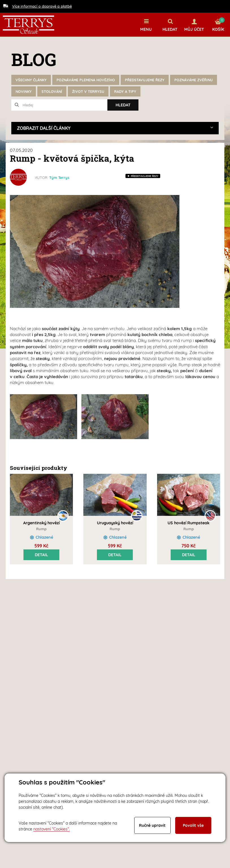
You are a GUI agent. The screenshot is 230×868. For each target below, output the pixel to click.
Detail (41, 554)
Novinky (24, 91)
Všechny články (31, 80)
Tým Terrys (59, 177)
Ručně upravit (152, 825)
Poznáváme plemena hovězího (86, 80)
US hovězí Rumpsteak (188, 523)
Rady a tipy (125, 91)
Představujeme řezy (145, 80)
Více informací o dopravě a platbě (42, 6)
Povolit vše (193, 825)
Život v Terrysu (88, 91)
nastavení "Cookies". (52, 829)
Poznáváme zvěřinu (194, 80)
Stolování (52, 91)
